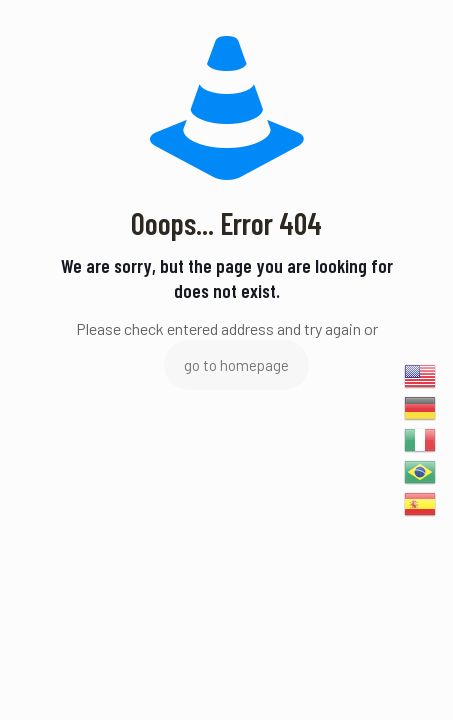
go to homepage (236, 365)
